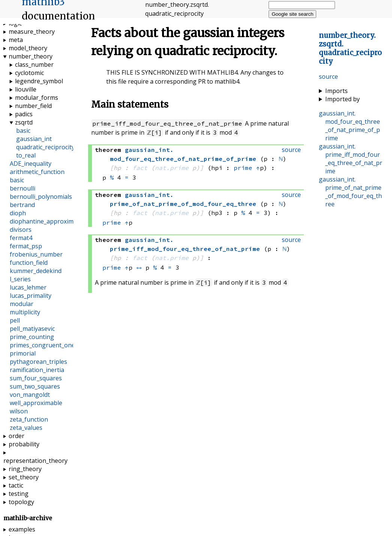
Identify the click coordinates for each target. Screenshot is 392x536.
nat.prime (172, 168)
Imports (336, 91)
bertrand (22, 205)
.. (350, 48)
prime (243, 168)
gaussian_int (34, 139)
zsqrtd (24, 122)
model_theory (28, 48)
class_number (34, 65)
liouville (26, 89)
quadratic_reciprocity (45, 147)
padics (24, 114)
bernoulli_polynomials (41, 197)
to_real (26, 155)
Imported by (342, 99)
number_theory (31, 56)
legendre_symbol (39, 81)
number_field (33, 106)
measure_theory (32, 32)
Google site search (292, 14)
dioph (18, 213)
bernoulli (23, 188)
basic (23, 131)
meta (16, 40)
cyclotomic (29, 73)
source (328, 77)
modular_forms (37, 98)
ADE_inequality (31, 164)
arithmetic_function (37, 172)
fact (140, 168)
